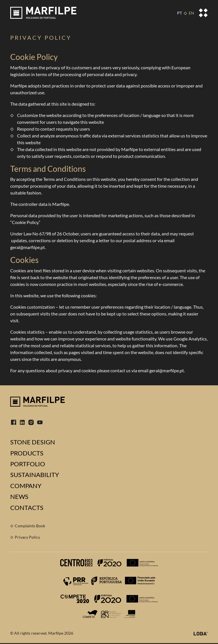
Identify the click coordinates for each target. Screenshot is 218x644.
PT (180, 13)
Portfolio (28, 464)
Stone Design (33, 442)
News (19, 497)
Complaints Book (30, 526)
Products (27, 453)
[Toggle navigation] (203, 13)
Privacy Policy (27, 537)
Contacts (27, 508)
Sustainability (35, 475)
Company (26, 486)
